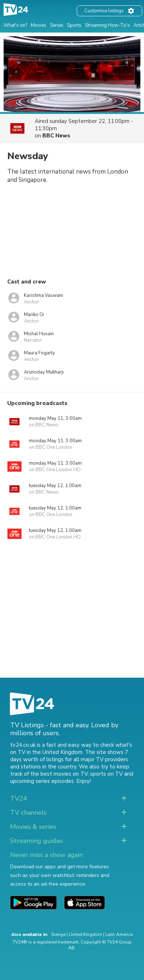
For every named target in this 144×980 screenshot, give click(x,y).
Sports (74, 25)
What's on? (15, 25)
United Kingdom (85, 934)
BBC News (56, 136)
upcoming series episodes (42, 781)
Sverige (58, 934)
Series (57, 25)
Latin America (119, 934)
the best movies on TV (59, 774)
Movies (39, 25)
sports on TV (106, 774)
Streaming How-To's (107, 25)
